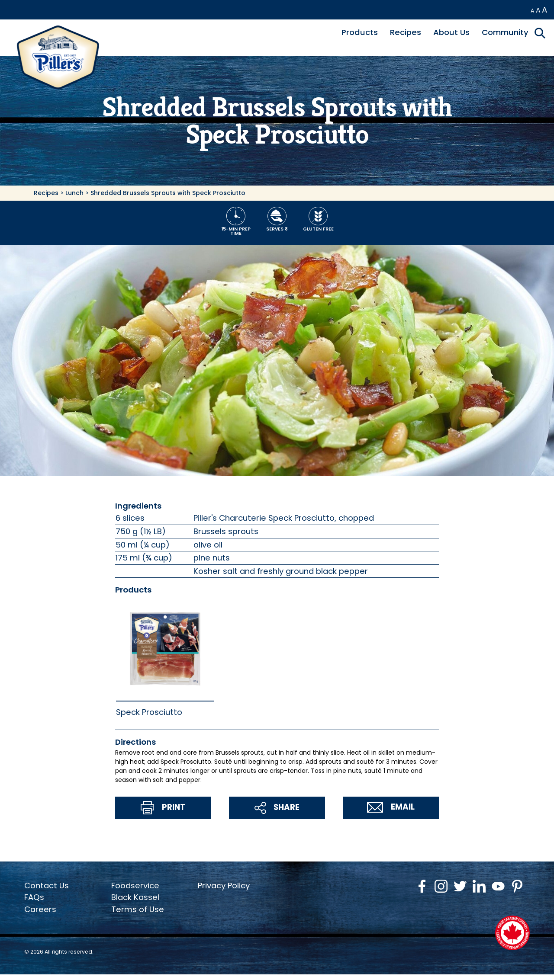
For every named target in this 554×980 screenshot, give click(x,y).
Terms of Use (138, 909)
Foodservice (135, 886)
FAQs (34, 897)
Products (360, 32)
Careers (40, 909)
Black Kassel (135, 897)
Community (505, 32)
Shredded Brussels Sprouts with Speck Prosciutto (168, 193)
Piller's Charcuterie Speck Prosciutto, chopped (284, 518)
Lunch (74, 193)
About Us (451, 32)
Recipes (406, 32)
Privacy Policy (224, 886)
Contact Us (47, 886)
